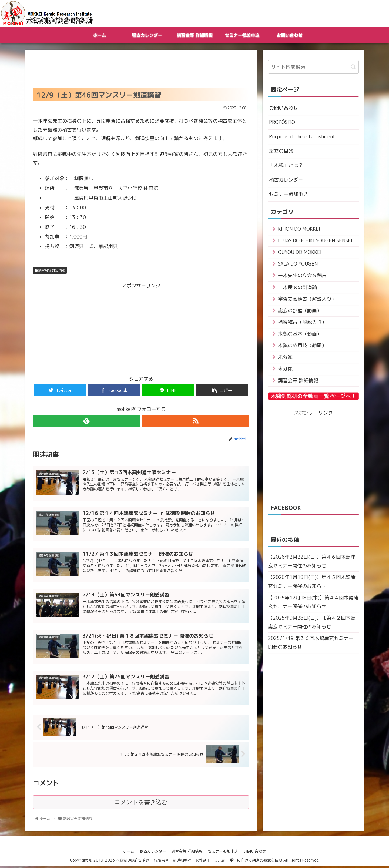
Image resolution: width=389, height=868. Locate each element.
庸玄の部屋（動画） (300, 311)
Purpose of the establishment (302, 137)
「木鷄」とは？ (286, 165)
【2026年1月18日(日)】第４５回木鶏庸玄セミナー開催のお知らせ (312, 583)
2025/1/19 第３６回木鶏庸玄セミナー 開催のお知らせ (311, 645)
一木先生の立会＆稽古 (302, 276)
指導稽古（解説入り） (302, 323)
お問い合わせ (284, 108)
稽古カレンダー (286, 180)
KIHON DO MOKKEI (299, 229)
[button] (353, 67)
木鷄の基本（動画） (300, 335)
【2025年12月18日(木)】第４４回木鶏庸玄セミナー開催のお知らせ (313, 604)
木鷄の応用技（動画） (302, 346)
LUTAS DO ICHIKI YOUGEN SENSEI (315, 241)
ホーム (128, 853)
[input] (313, 67)
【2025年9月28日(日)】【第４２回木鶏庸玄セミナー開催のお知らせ (312, 624)
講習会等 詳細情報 (50, 270)
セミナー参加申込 (289, 194)
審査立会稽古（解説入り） (307, 300)
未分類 (285, 358)
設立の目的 (281, 151)
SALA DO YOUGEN (298, 265)
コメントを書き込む (141, 804)
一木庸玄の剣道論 (297, 288)
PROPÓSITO (282, 122)
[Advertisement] (141, 68)
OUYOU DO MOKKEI (300, 253)
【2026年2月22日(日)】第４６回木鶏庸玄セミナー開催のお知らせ (312, 563)
